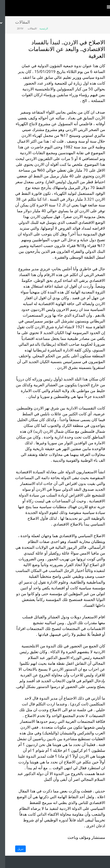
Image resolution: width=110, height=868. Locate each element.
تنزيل (15, 849)
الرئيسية (39, 28)
